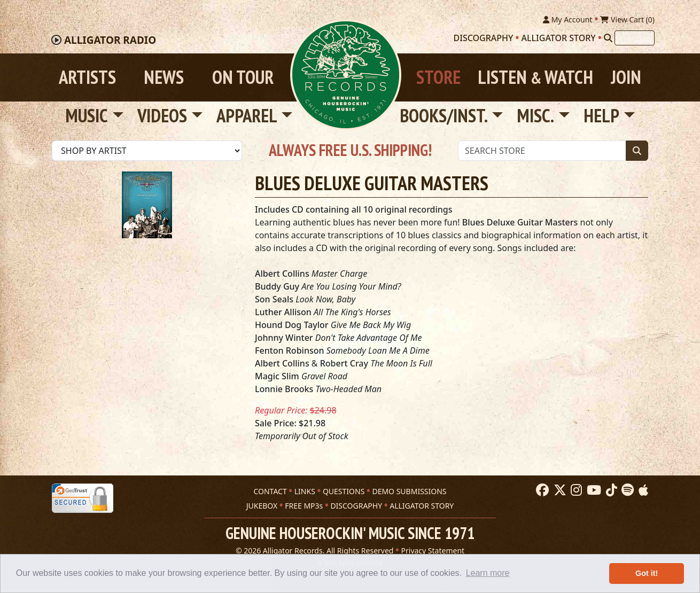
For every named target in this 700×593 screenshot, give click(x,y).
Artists (87, 77)
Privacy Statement (433, 551)
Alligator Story (559, 38)
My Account (567, 19)
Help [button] (601, 116)
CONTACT (270, 491)
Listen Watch (535, 77)
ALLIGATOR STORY (422, 506)
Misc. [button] (535, 116)
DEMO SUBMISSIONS (409, 491)
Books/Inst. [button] (444, 116)
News (164, 77)
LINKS (305, 491)
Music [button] (87, 116)
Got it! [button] (647, 573)
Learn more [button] (488, 573)
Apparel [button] (247, 116)
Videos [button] (162, 116)
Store (438, 77)
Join (626, 77)
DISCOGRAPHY (356, 506)
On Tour (243, 77)
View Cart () (627, 19)
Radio (110, 40)
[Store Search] (542, 151)
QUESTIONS (344, 491)
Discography (484, 38)
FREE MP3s (304, 506)
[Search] (608, 38)
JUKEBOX (262, 506)
